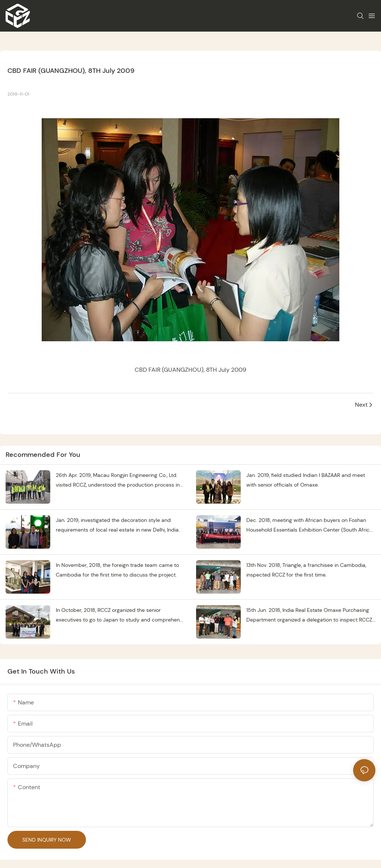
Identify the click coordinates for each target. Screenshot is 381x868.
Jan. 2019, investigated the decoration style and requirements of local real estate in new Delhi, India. (118, 525)
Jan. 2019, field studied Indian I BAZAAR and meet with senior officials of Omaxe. (306, 480)
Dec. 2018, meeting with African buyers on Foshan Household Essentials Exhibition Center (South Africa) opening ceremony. (310, 526)
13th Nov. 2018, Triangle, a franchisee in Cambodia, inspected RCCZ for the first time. (306, 570)
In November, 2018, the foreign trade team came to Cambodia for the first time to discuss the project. (117, 570)
